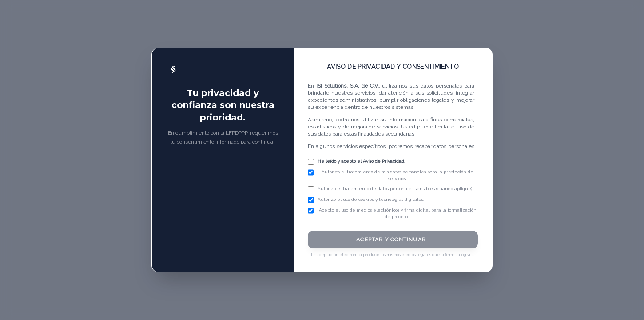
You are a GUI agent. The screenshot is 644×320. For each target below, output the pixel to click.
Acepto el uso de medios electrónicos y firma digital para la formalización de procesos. (398, 213)
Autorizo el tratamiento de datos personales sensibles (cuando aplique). (395, 189)
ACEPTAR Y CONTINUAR (391, 240)
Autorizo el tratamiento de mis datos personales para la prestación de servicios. (398, 175)
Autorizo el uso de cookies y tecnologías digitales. (371, 199)
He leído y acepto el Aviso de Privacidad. (361, 161)
